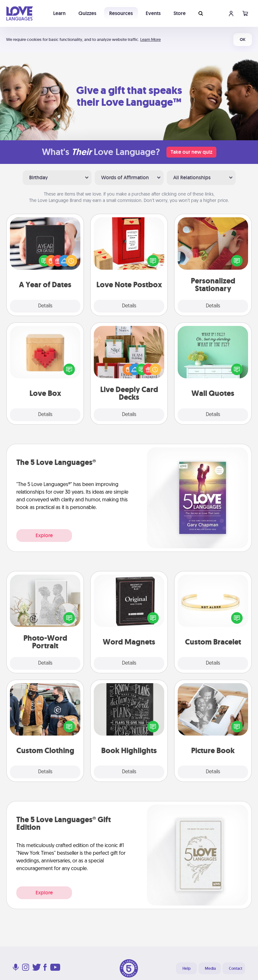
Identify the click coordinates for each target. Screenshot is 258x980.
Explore (44, 535)
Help (186, 968)
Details (45, 306)
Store (180, 13)
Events (153, 13)
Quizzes (87, 13)
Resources (121, 13)
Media (210, 968)
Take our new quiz (191, 152)
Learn (59, 13)
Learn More (150, 39)
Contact (236, 968)
